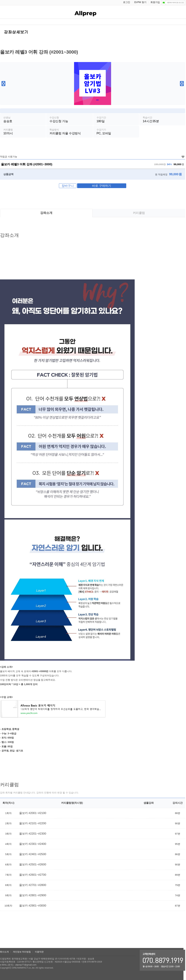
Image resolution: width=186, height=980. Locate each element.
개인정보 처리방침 (22, 952)
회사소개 (4, 952)
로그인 (127, 2)
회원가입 (155, 2)
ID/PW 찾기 (140, 2)
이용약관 (39, 952)
